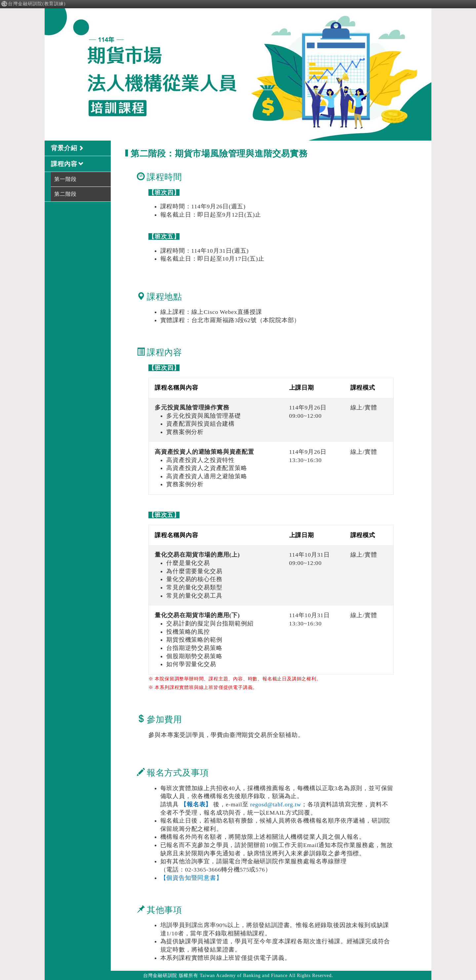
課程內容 (67, 164)
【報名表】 (196, 804)
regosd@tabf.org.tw (276, 804)
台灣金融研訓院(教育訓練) (33, 4)
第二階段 (65, 194)
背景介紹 (67, 148)
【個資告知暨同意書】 (191, 878)
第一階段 (65, 179)
